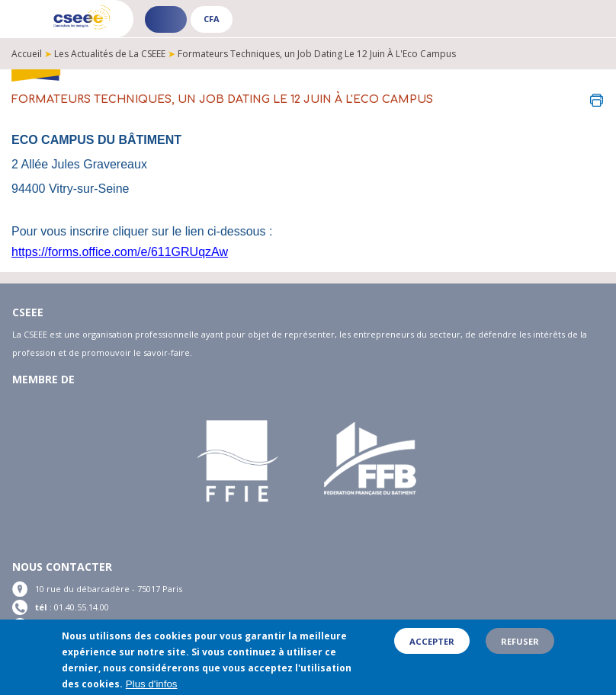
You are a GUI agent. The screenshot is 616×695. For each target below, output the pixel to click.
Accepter (432, 641)
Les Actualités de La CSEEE (110, 54)
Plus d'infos (152, 685)
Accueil (27, 54)
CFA (212, 19)
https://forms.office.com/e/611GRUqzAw (120, 252)
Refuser (520, 641)
